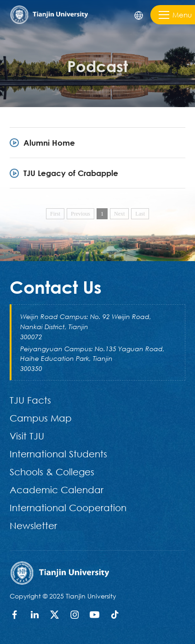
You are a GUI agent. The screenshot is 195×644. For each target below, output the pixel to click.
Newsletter (33, 525)
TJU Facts (30, 400)
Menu (175, 15)
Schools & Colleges (52, 472)
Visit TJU (27, 436)
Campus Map (41, 418)
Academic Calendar (57, 490)
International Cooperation (68, 507)
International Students (58, 454)
